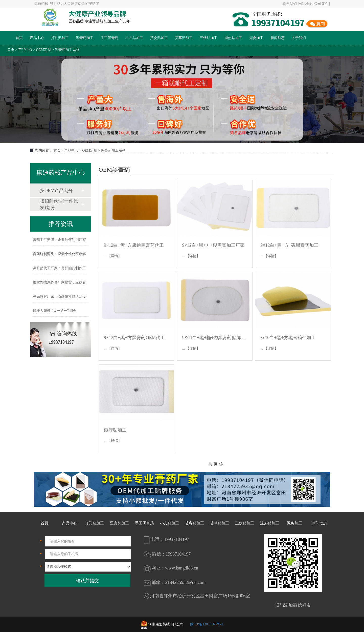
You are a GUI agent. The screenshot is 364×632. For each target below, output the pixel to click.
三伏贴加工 (209, 38)
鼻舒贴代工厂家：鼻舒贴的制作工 (59, 268)
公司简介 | (322, 4)
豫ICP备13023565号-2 (206, 624)
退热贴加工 (233, 38)
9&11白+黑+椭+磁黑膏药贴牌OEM (215, 338)
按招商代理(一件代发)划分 (59, 204)
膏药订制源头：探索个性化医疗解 (59, 254)
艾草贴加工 (184, 38)
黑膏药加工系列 (67, 50)
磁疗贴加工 (115, 430)
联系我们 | (290, 4)
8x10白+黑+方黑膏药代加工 (288, 338)
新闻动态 (278, 38)
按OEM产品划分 (56, 191)
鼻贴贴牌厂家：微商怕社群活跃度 (59, 297)
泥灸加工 (256, 38)
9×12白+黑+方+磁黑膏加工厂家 (214, 245)
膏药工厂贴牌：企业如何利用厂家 (59, 240)
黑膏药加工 (85, 38)
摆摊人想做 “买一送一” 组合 (55, 311)
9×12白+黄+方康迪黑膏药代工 (134, 245)
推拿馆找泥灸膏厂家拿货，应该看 (59, 282)
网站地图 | (306, 4)
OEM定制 (44, 50)
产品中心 (37, 38)
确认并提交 (87, 581)
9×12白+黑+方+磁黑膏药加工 (289, 245)
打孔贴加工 (60, 38)
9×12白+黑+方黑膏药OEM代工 (134, 338)
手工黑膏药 (109, 38)
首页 (19, 38)
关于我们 (299, 38)
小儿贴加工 (134, 38)
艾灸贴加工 (159, 38)
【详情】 (115, 256)
